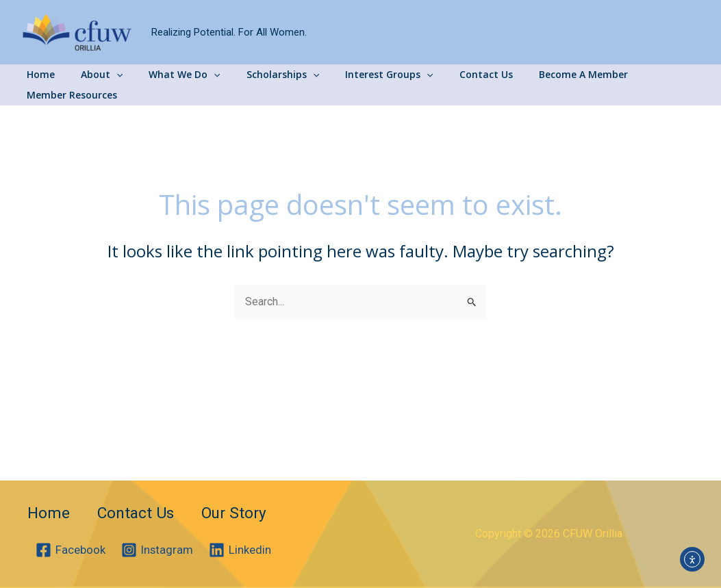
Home (40, 74)
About (94, 75)
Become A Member (541, 74)
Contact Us (451, 74)
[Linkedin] (241, 550)
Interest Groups (361, 75)
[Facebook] (71, 550)
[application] (109, 75)
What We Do (170, 75)
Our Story (239, 510)
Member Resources (650, 74)
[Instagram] (158, 550)
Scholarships (262, 75)
